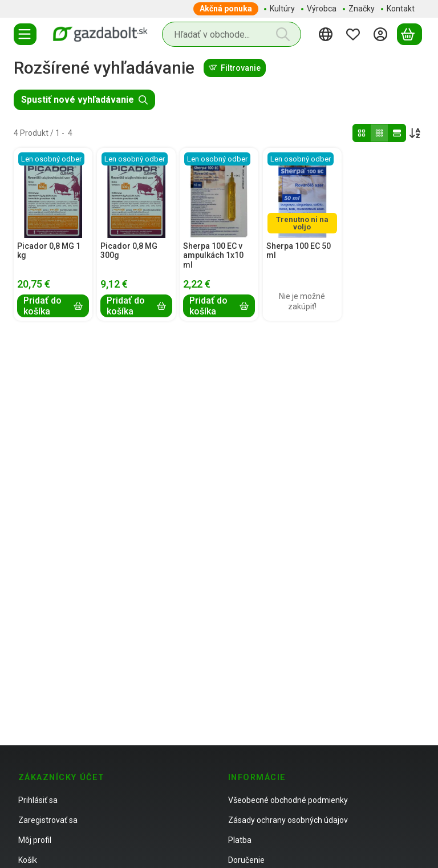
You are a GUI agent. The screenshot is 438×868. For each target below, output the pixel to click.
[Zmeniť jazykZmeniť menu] (327, 34)
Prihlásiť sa (38, 800)
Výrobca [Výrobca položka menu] (322, 9)
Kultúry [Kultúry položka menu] (282, 9)
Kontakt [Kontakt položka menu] (401, 9)
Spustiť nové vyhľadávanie (84, 100)
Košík (28, 860)
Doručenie (246, 860)
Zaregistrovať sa (48, 820)
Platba (240, 840)
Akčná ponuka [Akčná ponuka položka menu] (226, 9)
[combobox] (232, 34)
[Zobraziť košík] (409, 34)
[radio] (362, 133)
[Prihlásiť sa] (382, 34)
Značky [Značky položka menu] (362, 9)
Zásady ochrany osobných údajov (288, 820)
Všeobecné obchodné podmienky (288, 800)
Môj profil (35, 840)
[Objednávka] (415, 133)
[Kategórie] (25, 34)
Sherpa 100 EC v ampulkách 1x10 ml (213, 256)
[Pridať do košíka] (53, 306)
